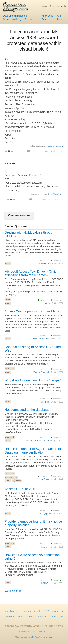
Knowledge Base (47, 18)
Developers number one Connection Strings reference (18, 18)
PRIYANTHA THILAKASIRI (37, 441)
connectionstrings (12, 611)
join (63, 617)
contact (42, 617)
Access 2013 (10, 474)
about (31, 617)
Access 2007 (10, 543)
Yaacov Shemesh (41, 372)
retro (21, 617)
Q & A (47, 611)
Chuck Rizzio (44, 264)
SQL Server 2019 (11, 477)
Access (8, 263)
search (37, 611)
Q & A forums (61, 18)
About (45, 6)
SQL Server (17, 481)
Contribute (54, 6)
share (46, 151)
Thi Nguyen (44, 514)
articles (27, 611)
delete (60, 151)
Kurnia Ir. (45, 547)
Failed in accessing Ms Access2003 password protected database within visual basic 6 (34, 40)
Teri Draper (45, 479)
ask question (59, 611)
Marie (47, 303)
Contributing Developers (42, 637)
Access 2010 (10, 368)
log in (63, 6)
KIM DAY (45, 583)
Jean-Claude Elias (41, 339)
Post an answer (19, 215)
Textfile (8, 299)
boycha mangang (55, 146)
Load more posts (13, 591)
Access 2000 (10, 437)
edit (53, 151)
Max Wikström (54, 194)
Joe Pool (45, 402)
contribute (9, 617)
